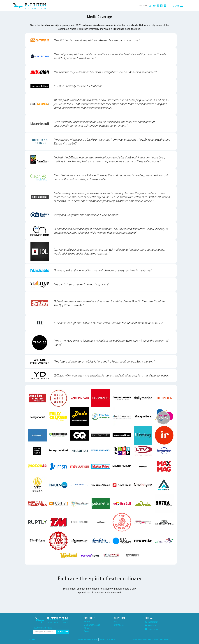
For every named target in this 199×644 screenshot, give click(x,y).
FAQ (116, 622)
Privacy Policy (108, 640)
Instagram (152, 622)
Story (86, 628)
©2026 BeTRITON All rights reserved (152, 640)
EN (33, 640)
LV (29, 640)
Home (87, 622)
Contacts (119, 625)
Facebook (151, 629)
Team (87, 632)
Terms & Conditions (87, 640)
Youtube (151, 625)
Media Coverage (92, 625)
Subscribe (63, 632)
